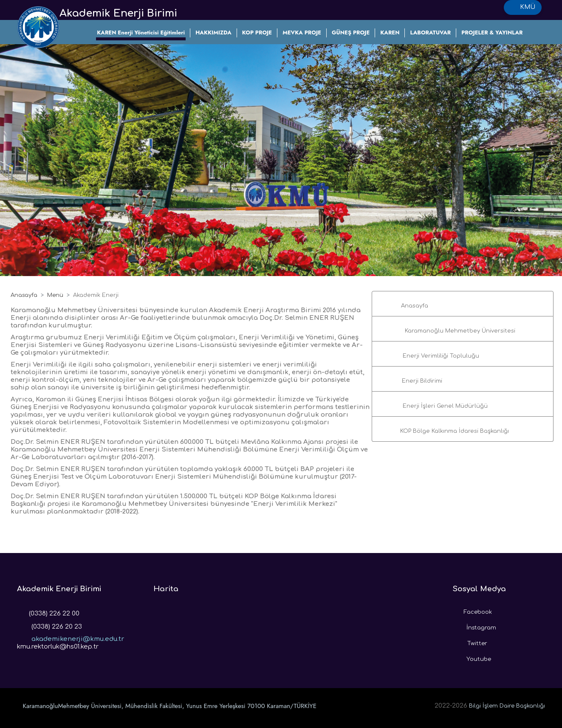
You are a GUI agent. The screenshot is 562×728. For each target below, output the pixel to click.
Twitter (470, 641)
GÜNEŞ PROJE (351, 32)
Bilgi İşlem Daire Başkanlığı (507, 706)
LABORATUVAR (430, 32)
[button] (463, 304)
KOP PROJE (257, 32)
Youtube (472, 657)
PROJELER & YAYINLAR (492, 32)
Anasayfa (24, 295)
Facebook (472, 610)
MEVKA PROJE (302, 32)
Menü (55, 295)
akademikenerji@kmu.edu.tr (71, 636)
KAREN (390, 32)
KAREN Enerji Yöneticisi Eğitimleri (141, 32)
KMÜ (523, 7)
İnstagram (474, 626)
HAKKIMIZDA (213, 32)
